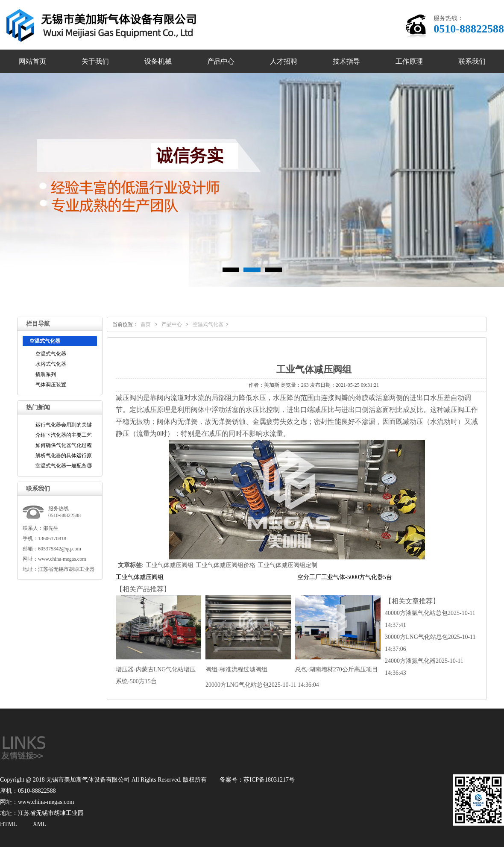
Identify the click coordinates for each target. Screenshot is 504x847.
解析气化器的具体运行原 (64, 456)
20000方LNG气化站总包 (262, 685)
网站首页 (32, 61)
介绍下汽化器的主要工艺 (64, 435)
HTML (9, 824)
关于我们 (95, 61)
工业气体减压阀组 (170, 565)
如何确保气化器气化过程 (64, 445)
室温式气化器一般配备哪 (64, 466)
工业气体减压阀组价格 (226, 565)
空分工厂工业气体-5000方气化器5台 (345, 577)
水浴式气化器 (51, 364)
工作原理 (409, 61)
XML (40, 824)
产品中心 (221, 61)
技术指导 (346, 61)
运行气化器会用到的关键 (64, 425)
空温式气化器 (51, 354)
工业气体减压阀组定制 (287, 565)
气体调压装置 (51, 385)
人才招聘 (284, 61)
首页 (146, 324)
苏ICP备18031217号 (269, 780)
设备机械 (158, 61)
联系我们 (472, 61)
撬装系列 (46, 374)
